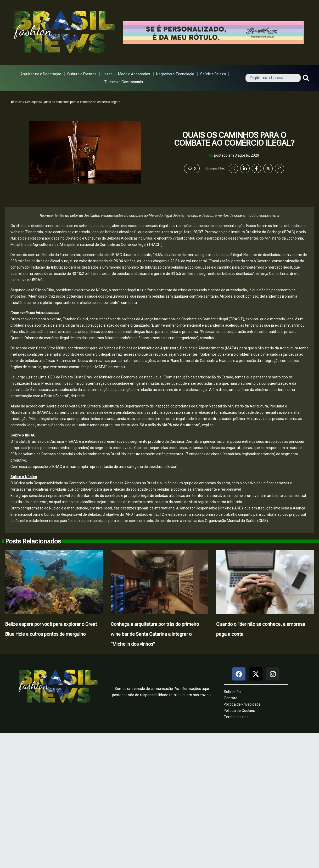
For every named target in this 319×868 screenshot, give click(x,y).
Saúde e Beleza (213, 74)
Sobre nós (232, 692)
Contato (231, 698)
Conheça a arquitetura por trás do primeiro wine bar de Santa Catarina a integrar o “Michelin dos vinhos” (155, 634)
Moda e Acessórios (134, 74)
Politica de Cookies (239, 711)
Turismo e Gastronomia (124, 82)
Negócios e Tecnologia (175, 74)
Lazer (107, 74)
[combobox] (273, 78)
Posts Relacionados (33, 541)
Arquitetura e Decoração (41, 74)
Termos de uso (236, 717)
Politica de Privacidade (242, 704)
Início (16, 102)
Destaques (33, 102)
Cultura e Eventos (82, 74)
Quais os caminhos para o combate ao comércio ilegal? (234, 139)
